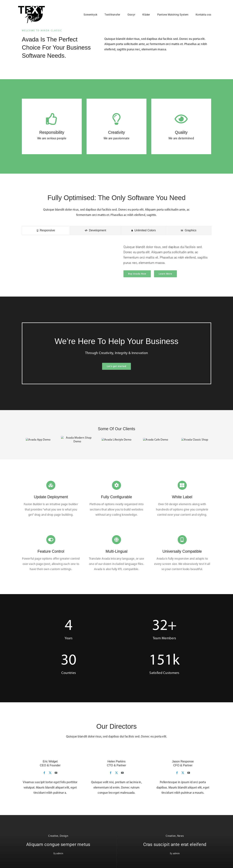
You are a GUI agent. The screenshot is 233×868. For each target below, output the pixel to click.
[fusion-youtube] (56, 772)
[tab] (46, 233)
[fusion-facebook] (44, 772)
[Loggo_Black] (31, 8)
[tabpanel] (116, 264)
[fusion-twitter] (50, 772)
